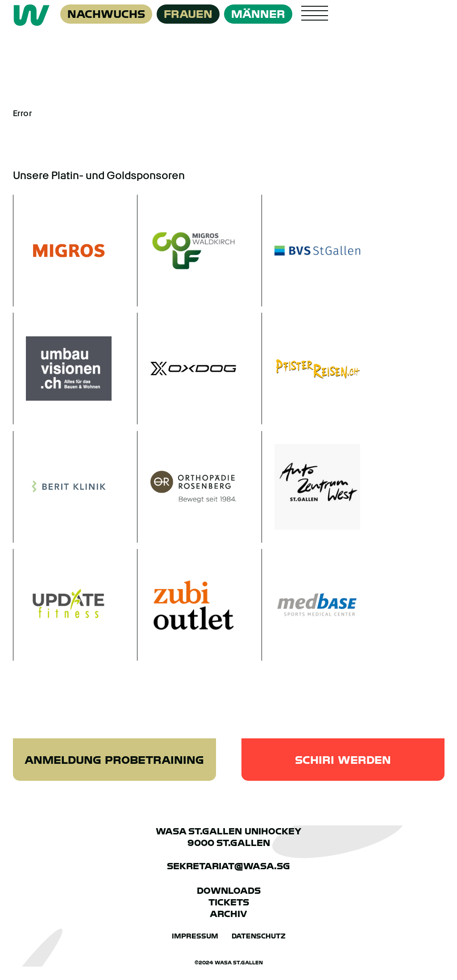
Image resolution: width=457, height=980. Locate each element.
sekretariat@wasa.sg (228, 866)
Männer (258, 14)
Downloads (229, 891)
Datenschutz (259, 936)
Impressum (195, 936)
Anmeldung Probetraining (114, 760)
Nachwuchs (106, 14)
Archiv (228, 914)
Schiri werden (343, 760)
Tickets (229, 902)
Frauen (188, 14)
